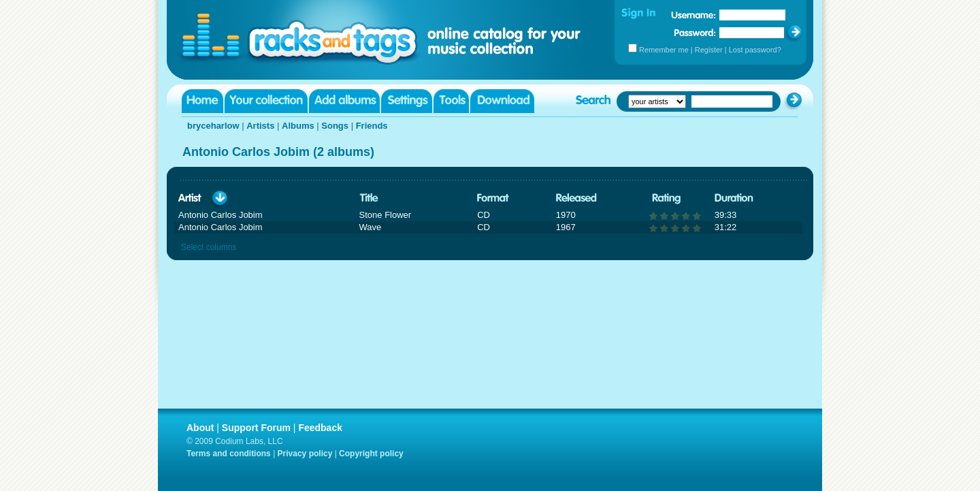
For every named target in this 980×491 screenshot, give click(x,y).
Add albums (344, 101)
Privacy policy (305, 454)
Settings (407, 101)
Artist (190, 199)
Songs (335, 126)
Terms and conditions (229, 454)
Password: (695, 32)
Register (709, 50)
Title (369, 199)
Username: (693, 15)
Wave (371, 227)
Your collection (266, 101)
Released (576, 199)
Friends (372, 126)
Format (493, 199)
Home (202, 101)
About (200, 428)
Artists (260, 126)
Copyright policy (371, 454)
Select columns (209, 247)
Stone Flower (386, 215)
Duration (734, 199)
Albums (298, 126)
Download (502, 101)
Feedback (320, 428)
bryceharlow (213, 126)
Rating (666, 199)
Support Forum (256, 428)
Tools (451, 101)
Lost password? (755, 50)
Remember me (664, 50)
